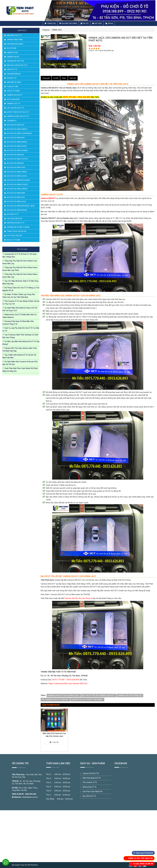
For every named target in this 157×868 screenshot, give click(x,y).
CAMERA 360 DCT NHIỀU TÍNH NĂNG (87, 700)
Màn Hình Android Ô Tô (92, 778)
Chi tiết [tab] (56, 78)
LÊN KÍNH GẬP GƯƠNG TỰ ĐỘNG (18, 227)
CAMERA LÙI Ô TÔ (13, 104)
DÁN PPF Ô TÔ (12, 69)
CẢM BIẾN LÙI (12, 121)
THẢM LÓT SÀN (12, 87)
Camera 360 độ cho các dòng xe (78, 598)
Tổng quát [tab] (46, 78)
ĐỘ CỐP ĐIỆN (11, 48)
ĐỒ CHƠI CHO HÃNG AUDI (16, 197)
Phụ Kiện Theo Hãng (68, 23)
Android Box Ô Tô (90, 787)
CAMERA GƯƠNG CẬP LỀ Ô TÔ (18, 116)
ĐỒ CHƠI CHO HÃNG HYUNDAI (17, 150)
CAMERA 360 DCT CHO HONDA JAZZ (63, 696)
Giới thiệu (97, 23)
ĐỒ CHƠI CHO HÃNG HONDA (17, 172)
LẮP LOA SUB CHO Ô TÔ (15, 108)
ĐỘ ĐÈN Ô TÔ (12, 78)
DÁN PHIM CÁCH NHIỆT (15, 44)
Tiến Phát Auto (18, 775)
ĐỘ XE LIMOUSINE (13, 99)
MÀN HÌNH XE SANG (14, 82)
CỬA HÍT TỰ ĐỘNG (13, 91)
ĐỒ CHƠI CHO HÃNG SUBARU (17, 189)
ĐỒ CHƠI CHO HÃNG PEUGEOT (18, 185)
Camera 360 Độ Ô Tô (91, 773)
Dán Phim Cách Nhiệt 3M (92, 792)
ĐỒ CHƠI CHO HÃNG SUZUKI (17, 176)
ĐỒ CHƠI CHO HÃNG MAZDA (17, 142)
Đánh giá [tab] (73, 78)
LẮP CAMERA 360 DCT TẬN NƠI (55, 700)
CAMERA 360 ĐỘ (13, 57)
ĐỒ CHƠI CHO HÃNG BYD (16, 125)
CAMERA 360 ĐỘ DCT (15, 95)
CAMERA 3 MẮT (13, 53)
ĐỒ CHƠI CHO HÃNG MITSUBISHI (18, 180)
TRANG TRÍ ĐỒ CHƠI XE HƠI (17, 231)
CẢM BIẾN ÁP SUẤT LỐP (15, 61)
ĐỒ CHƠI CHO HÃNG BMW (16, 193)
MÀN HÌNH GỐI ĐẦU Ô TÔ (16, 223)
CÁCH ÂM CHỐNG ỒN (14, 219)
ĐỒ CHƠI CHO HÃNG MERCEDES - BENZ (21, 206)
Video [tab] (64, 78)
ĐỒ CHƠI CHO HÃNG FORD (16, 167)
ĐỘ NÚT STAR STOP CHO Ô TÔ (18, 112)
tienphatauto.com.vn (30, 797)
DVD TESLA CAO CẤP (15, 236)
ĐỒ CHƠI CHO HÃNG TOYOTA (17, 159)
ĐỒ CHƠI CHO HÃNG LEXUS (16, 202)
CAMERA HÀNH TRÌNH (15, 40)
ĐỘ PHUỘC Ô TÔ (13, 214)
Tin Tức (85, 23)
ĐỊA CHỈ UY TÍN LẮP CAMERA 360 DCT (98, 696)
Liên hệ (109, 23)
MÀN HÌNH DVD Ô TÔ (14, 35)
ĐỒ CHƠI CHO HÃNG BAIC (16, 138)
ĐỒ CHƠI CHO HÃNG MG (15, 163)
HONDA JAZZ (57, 30)
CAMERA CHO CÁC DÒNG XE (129, 696)
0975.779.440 (69, 97)
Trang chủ (50, 23)
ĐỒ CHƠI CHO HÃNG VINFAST (17, 129)
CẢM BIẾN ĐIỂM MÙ (14, 74)
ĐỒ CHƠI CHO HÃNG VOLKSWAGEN (19, 133)
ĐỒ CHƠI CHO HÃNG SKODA (17, 146)
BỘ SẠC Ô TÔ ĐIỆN (13, 240)
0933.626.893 (84, 97)
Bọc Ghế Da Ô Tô (89, 796)
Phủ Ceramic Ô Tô (90, 782)
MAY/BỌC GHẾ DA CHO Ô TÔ (17, 65)
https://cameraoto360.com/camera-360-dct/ (68, 683)
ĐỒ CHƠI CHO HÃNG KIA (15, 155)
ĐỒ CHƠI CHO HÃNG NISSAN (17, 210)
